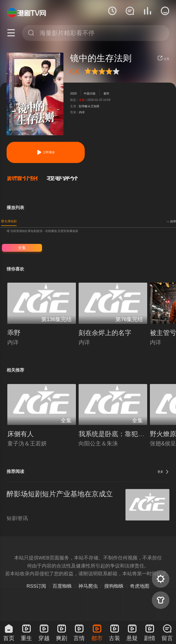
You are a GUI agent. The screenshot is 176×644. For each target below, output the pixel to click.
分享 (163, 59)
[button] (27, 178)
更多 (163, 472)
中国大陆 (90, 94)
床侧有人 (21, 434)
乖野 (14, 333)
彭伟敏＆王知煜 (89, 106)
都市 (106, 94)
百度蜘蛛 (62, 586)
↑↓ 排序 (171, 221)
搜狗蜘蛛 (114, 586)
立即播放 (46, 152)
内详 (82, 112)
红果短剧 (9, 221)
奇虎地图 (140, 586)
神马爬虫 (88, 586)
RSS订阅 (36, 586)
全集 (22, 248)
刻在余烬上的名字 (105, 333)
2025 (73, 94)
